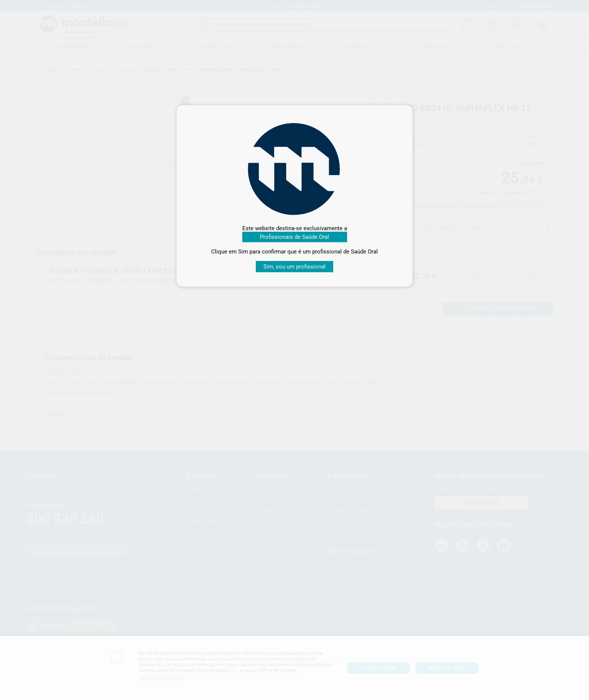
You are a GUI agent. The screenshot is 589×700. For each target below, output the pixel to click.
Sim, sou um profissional (294, 267)
